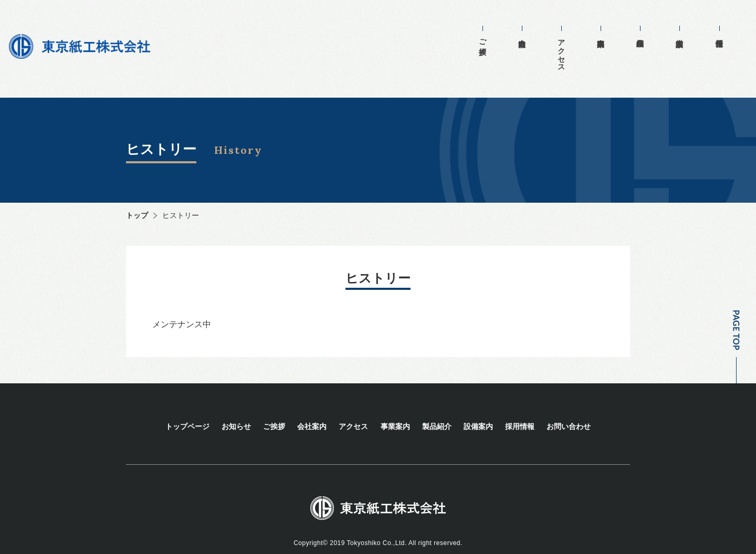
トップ (137, 202)
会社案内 (546, 25)
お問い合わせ (569, 413)
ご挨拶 (511, 34)
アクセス (581, 46)
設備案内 (684, 25)
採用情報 (719, 25)
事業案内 (615, 25)
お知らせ (236, 413)
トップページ (187, 413)
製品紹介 (650, 25)
